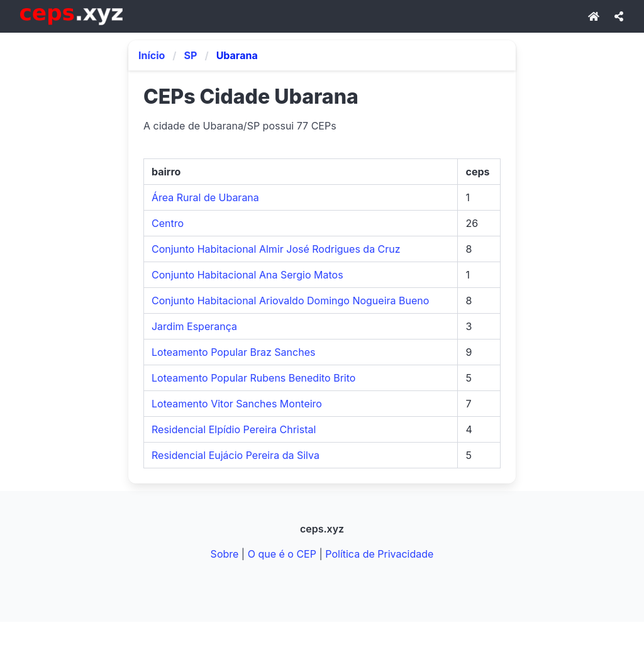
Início (152, 55)
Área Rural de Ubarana (205, 197)
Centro (168, 223)
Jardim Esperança (194, 326)
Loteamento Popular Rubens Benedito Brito (253, 378)
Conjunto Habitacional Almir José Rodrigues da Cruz (276, 249)
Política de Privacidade (379, 554)
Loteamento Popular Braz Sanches (233, 352)
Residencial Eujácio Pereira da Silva (236, 455)
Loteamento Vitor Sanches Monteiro (237, 404)
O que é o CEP (282, 554)
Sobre (225, 554)
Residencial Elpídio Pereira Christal (234, 429)
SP (191, 55)
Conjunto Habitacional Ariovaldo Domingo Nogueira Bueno (290, 301)
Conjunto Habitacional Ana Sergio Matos (247, 275)
